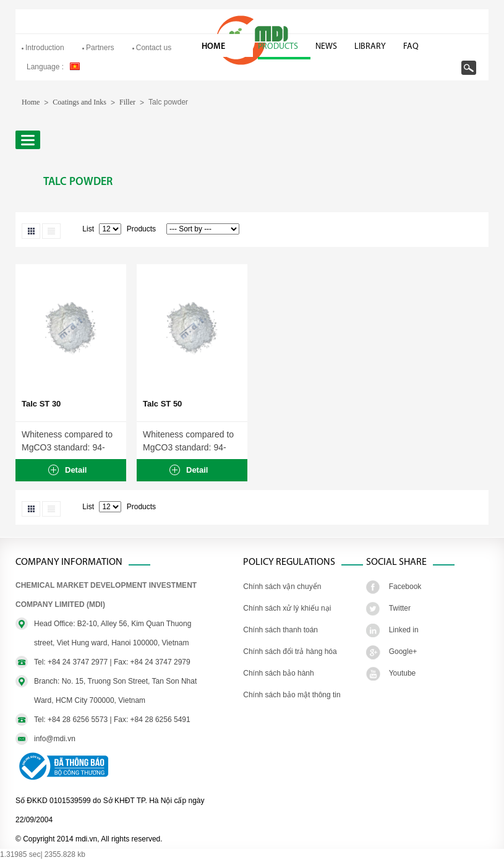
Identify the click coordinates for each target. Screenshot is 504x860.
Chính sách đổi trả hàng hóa (290, 651)
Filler (127, 102)
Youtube (403, 673)
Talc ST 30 (41, 404)
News (326, 47)
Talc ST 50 (162, 404)
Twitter (400, 608)
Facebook (405, 587)
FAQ (411, 47)
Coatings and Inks (79, 102)
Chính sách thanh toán (280, 630)
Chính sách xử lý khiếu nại (287, 608)
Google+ (403, 651)
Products (278, 47)
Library (370, 47)
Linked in (404, 630)
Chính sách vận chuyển (282, 587)
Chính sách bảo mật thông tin (292, 695)
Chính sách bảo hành (278, 673)
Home (213, 47)
